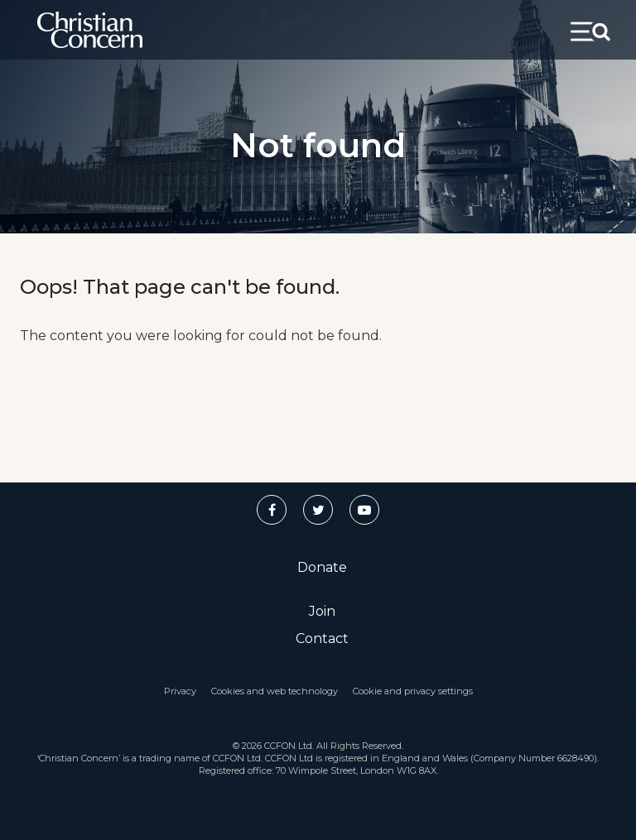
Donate (322, 567)
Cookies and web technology (275, 691)
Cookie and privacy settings (413, 691)
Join (322, 611)
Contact (322, 638)
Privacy (180, 691)
